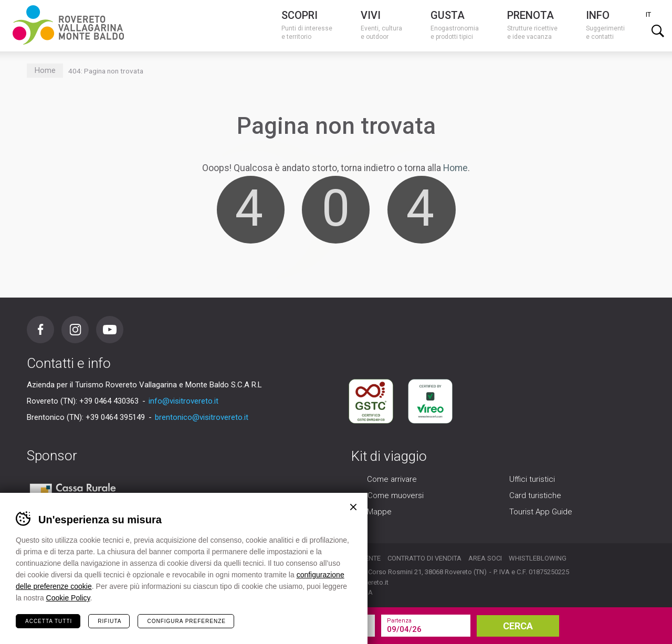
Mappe (379, 512)
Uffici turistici (532, 479)
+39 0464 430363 (109, 401)
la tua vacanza (189, 626)
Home (45, 71)
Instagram (75, 330)
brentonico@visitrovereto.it (202, 417)
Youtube (110, 330)
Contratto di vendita (424, 558)
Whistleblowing (538, 558)
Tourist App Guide (541, 512)
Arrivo (299, 621)
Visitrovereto (68, 25)
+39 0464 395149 (115, 417)
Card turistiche (535, 495)
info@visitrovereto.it (183, 401)
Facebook (40, 330)
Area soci (485, 558)
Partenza (399, 621)
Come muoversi (396, 495)
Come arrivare (392, 479)
